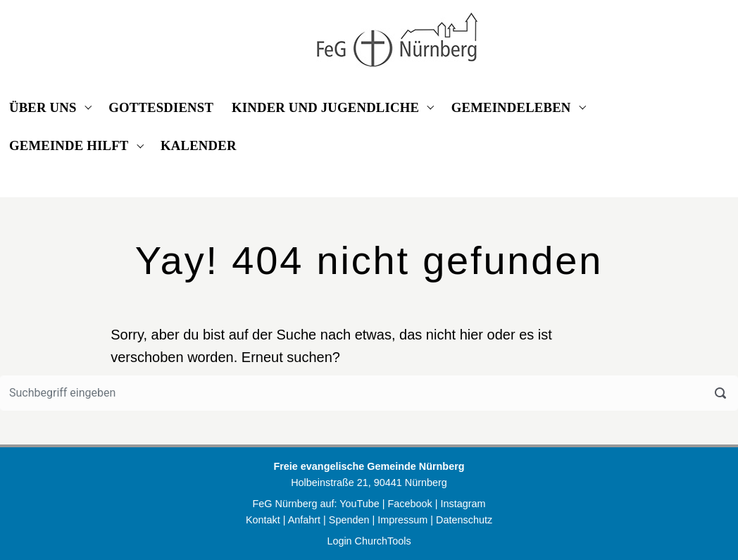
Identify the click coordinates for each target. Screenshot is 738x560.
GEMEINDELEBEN (511, 107)
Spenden (349, 520)
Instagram (463, 504)
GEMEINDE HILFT (69, 145)
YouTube (359, 504)
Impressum (402, 520)
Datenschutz (464, 520)
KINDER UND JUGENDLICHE (325, 107)
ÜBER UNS (43, 107)
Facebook (412, 504)
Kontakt (263, 520)
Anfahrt (304, 520)
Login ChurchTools (369, 541)
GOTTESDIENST (161, 107)
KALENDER (199, 145)
